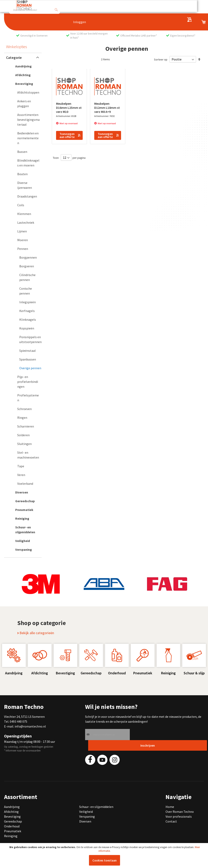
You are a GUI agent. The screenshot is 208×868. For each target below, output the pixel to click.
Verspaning (87, 816)
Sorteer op (161, 59)
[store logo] (24, 5)
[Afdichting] (23, 75)
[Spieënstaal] (27, 351)
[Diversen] (23, 492)
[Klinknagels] (27, 320)
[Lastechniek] (25, 222)
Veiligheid (86, 812)
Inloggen (80, 22)
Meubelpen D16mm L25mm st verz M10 (69, 108)
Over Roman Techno (180, 812)
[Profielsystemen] (25, 398)
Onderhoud (12, 826)
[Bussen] (25, 152)
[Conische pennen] (27, 291)
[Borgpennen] (27, 257)
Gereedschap (13, 821)
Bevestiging (12, 816)
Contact (171, 821)
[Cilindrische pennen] (27, 277)
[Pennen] (25, 249)
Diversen (85, 821)
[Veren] (25, 475)
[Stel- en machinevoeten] (25, 455)
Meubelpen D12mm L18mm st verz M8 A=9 (107, 108)
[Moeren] (25, 240)
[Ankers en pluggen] (25, 104)
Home (170, 807)
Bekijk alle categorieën (36, 633)
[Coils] (25, 205)
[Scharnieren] (25, 426)
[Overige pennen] (27, 368)
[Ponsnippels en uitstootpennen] (27, 339)
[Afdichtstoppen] (25, 92)
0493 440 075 (18, 721)
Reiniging (11, 836)
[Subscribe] (148, 745)
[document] (105, 856)
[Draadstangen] (25, 196)
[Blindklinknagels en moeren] (25, 163)
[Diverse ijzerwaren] (25, 185)
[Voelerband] (25, 484)
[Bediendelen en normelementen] (25, 138)
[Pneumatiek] (23, 510)
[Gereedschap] (23, 501)
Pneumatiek (13, 831)
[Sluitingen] (25, 444)
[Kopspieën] (27, 328)
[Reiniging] (23, 518)
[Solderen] (25, 435)
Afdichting (11, 812)
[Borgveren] (27, 266)
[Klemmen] (25, 214)
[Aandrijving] (23, 66)
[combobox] (35, 10)
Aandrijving (12, 807)
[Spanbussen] (27, 359)
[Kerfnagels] (27, 311)
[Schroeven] (25, 409)
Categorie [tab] (14, 58)
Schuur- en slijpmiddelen (96, 807)
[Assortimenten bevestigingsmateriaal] (25, 120)
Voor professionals (179, 816)
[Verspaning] (23, 550)
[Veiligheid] (23, 541)
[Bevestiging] (23, 84)
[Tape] (25, 466)
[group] (41, 584)
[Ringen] (25, 418)
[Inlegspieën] (27, 302)
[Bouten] (25, 174)
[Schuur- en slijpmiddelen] (23, 530)
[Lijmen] (25, 231)
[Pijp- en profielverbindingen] (25, 382)
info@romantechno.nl (30, 726)
